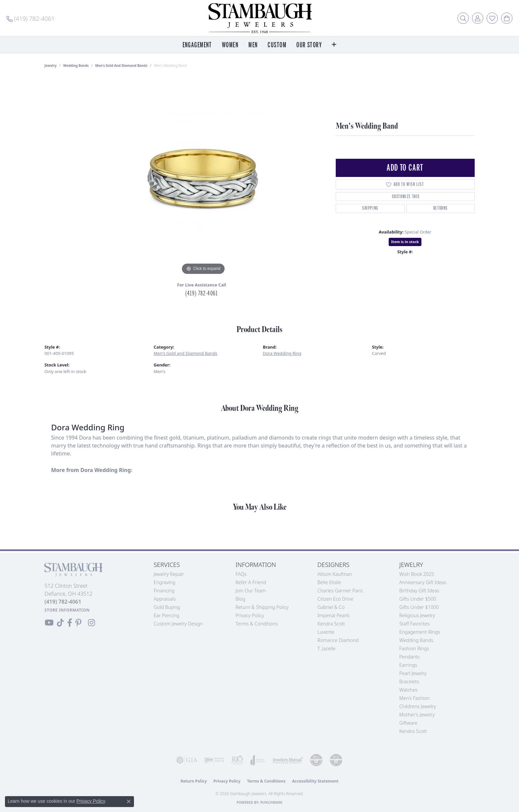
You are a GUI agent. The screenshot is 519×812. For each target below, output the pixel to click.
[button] (463, 18)
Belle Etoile (329, 582)
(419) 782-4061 (201, 293)
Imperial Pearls (334, 615)
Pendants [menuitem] (410, 657)
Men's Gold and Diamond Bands (121, 65)
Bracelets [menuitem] (409, 682)
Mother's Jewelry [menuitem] (417, 715)
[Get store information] (67, 610)
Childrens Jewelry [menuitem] (418, 706)
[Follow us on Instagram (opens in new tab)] (91, 623)
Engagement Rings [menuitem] (420, 632)
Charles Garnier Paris (340, 591)
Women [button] (230, 45)
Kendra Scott (331, 624)
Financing (164, 591)
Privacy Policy (250, 615)
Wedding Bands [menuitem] (416, 640)
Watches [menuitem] (408, 690)
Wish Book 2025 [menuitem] (417, 574)
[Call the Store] (63, 602)
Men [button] (253, 45)
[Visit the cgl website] (336, 760)
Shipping (370, 208)
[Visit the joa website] (258, 760)
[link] (31, 18)
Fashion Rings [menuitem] (414, 648)
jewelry (51, 65)
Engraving (165, 582)
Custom (277, 45)
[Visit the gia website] (187, 760)
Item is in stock (405, 242)
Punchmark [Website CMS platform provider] (271, 802)
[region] (203, 177)
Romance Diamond (338, 640)
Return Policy (194, 781)
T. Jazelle (327, 648)
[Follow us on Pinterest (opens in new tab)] (78, 623)
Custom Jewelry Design (178, 624)
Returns (441, 208)
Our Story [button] (309, 45)
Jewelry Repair (169, 574)
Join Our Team (251, 591)
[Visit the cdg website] (316, 760)
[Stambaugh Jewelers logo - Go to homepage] (260, 18)
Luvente (326, 632)
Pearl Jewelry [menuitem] (413, 673)
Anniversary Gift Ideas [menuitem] (423, 582)
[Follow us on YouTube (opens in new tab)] (49, 623)
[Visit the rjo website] (237, 760)
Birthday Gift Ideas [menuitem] (419, 591)
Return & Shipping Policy (262, 607)
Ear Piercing (167, 615)
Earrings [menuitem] (408, 665)
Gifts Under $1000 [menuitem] (419, 607)
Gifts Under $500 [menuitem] (418, 599)
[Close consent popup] (129, 801)
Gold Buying (167, 607)
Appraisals (165, 599)
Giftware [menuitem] (408, 723)
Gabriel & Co (331, 607)
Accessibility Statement (315, 781)
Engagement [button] (197, 45)
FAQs (241, 574)
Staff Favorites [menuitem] (414, 624)
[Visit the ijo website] (214, 760)
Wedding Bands (76, 65)
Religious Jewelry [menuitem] (417, 615)
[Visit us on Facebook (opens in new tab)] (70, 623)
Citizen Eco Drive (335, 599)
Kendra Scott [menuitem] (413, 731)
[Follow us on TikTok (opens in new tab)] (60, 623)
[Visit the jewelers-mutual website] (288, 760)
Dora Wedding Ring (282, 353)
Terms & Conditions (257, 624)
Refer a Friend (251, 582)
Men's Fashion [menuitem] (414, 698)
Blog (240, 599)
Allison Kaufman (335, 574)
